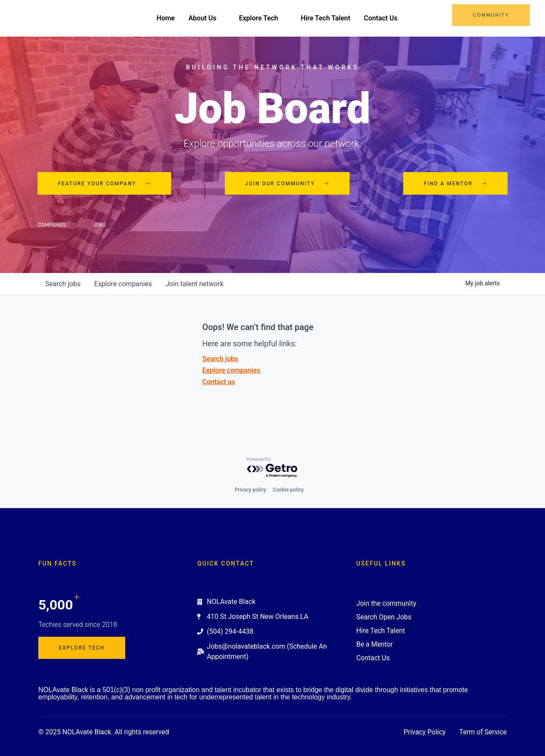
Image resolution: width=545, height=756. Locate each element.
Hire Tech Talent (325, 18)
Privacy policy (250, 490)
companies (123, 284)
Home (166, 18)
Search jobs (220, 359)
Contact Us (381, 18)
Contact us (219, 382)
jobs (63, 284)
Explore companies (231, 370)
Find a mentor (455, 184)
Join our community (287, 184)
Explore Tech (263, 18)
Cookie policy (288, 490)
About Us (207, 18)
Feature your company (104, 184)
